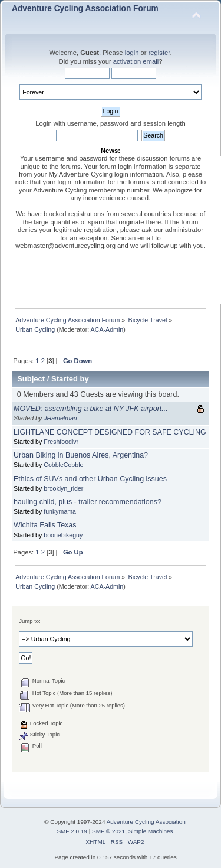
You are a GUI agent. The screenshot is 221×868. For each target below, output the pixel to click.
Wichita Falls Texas (45, 525)
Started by (70, 379)
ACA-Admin (107, 329)
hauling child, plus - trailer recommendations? (88, 502)
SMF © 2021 (108, 831)
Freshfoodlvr (61, 442)
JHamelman (60, 418)
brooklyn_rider (63, 488)
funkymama (60, 511)
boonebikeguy (63, 535)
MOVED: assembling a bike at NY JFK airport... (91, 409)
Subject (31, 379)
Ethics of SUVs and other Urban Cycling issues (90, 479)
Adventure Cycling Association (146, 822)
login (132, 53)
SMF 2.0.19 (72, 831)
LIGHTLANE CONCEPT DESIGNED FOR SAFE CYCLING (110, 432)
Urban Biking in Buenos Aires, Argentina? (81, 455)
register (159, 53)
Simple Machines (151, 831)
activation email (136, 61)
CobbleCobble (63, 465)
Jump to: (30, 621)
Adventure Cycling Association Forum (85, 9)
